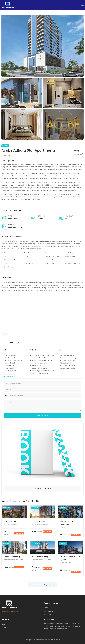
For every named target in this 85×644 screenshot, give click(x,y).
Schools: (34, 350)
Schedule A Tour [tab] (9, 377)
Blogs (3, 624)
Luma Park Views (38, 521)
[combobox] (7, 395)
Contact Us (48, 615)
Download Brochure (43, 489)
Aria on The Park (10, 521)
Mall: (5, 350)
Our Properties (49, 611)
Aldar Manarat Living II (12, 557)
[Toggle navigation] (83, 5)
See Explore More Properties (42, 585)
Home (3, 12)
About (4, 628)
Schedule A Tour (43, 415)
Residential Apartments (15, 12)
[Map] (42, 314)
